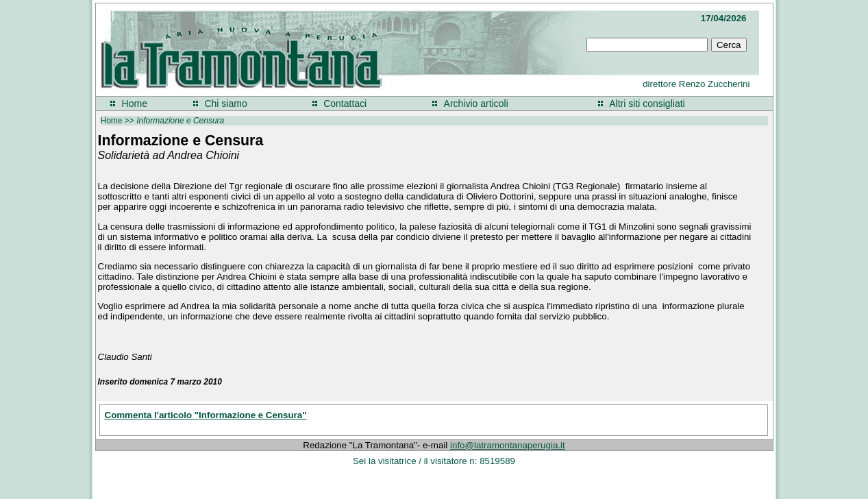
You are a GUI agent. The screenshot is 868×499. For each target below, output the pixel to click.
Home (135, 104)
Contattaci (345, 104)
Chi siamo (225, 104)
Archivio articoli (476, 104)
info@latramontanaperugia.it (508, 445)
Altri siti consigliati (647, 104)
